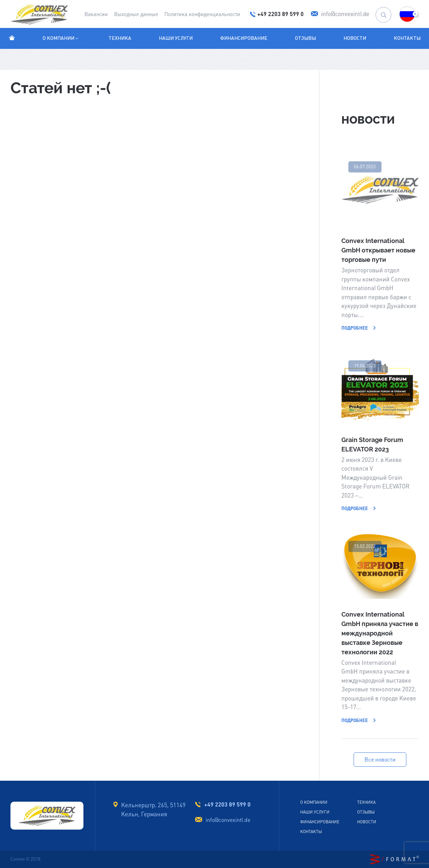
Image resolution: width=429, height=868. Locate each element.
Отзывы (305, 38)
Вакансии (96, 14)
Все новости (380, 760)
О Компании (314, 802)
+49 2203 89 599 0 (227, 804)
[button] (407, 14)
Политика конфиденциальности (202, 14)
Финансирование (244, 38)
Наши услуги (176, 38)
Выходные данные (136, 14)
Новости (355, 38)
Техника (120, 38)
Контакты (407, 38)
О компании (61, 38)
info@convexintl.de (228, 820)
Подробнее (359, 328)
